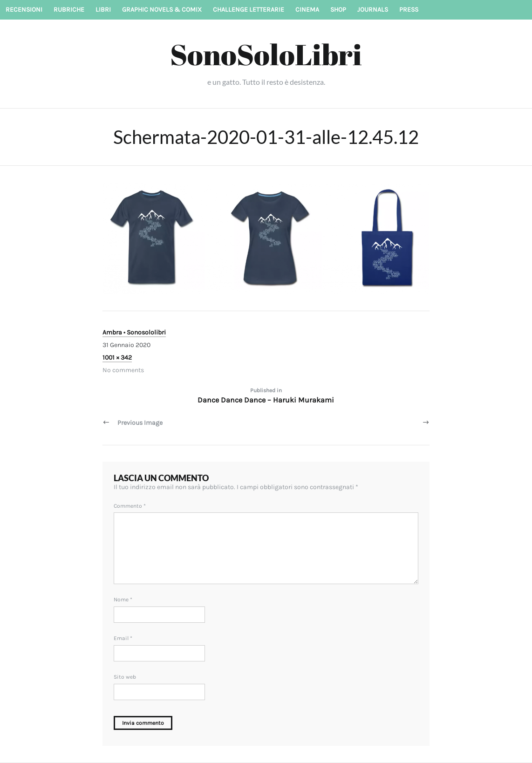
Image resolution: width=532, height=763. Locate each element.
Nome (123, 599)
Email (123, 638)
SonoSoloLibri (266, 54)
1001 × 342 (117, 358)
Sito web (125, 677)
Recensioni (24, 10)
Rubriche (69, 10)
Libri (103, 10)
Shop (338, 10)
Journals (373, 10)
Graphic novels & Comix (162, 10)
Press (409, 10)
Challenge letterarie (249, 10)
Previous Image (140, 423)
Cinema (307, 10)
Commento (130, 506)
